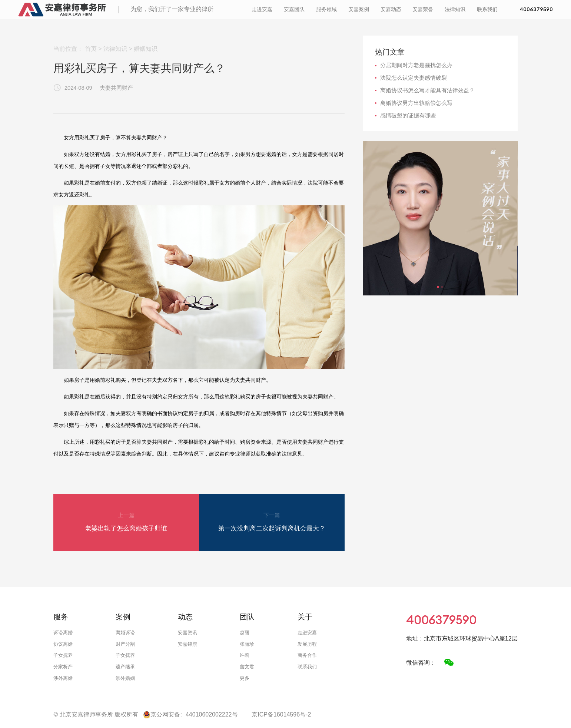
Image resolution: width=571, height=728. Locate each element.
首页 (91, 49)
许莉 (245, 655)
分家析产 (63, 667)
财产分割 (125, 644)
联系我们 (470, 13)
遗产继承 (125, 667)
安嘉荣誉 (406, 13)
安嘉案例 (342, 13)
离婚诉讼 (125, 633)
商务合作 (307, 655)
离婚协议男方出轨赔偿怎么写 (416, 103)
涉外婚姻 (125, 678)
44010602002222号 (212, 714)
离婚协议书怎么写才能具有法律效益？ (427, 90)
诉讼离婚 (63, 633)
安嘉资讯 (187, 633)
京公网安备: (162, 715)
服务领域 (309, 13)
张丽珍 (247, 644)
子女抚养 (63, 655)
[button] (438, 287)
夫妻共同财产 (116, 88)
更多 (245, 678)
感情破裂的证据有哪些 (408, 116)
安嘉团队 (278, 13)
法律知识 (438, 13)
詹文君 (247, 667)
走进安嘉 (245, 13)
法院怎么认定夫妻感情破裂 (414, 78)
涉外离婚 (63, 678)
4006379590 (262, 20)
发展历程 (307, 644)
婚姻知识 (146, 49)
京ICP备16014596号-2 (281, 714)
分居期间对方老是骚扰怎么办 (416, 65)
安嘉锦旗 (187, 644)
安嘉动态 (374, 13)
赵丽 (245, 633)
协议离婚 (63, 644)
